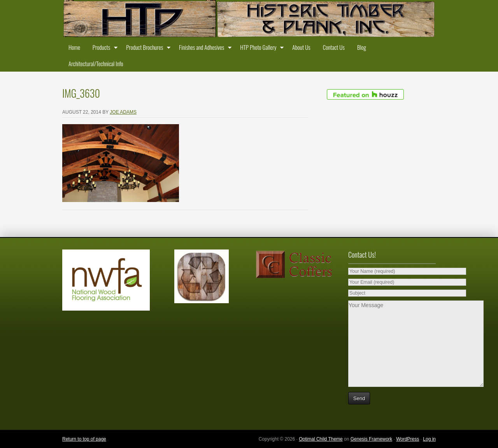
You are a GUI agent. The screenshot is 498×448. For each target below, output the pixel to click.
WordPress (408, 439)
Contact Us (334, 47)
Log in (429, 439)
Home (74, 47)
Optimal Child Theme (321, 439)
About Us (301, 47)
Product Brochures (146, 49)
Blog (362, 47)
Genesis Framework (371, 439)
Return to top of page (84, 439)
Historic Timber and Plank (249, 19)
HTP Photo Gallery (260, 49)
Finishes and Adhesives (203, 49)
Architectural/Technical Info (96, 63)
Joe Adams (123, 112)
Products (103, 49)
